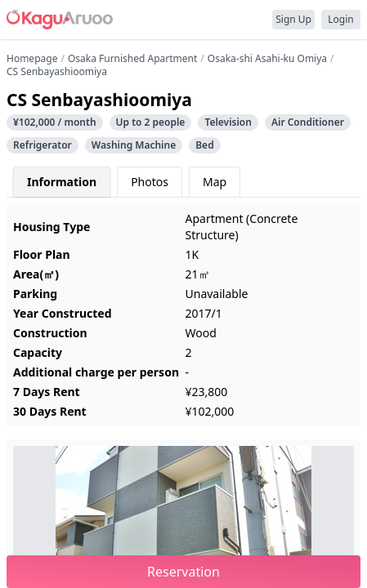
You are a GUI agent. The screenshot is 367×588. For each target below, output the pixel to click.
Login (340, 19)
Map (215, 182)
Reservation (183, 572)
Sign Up (293, 19)
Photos (150, 182)
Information (62, 182)
